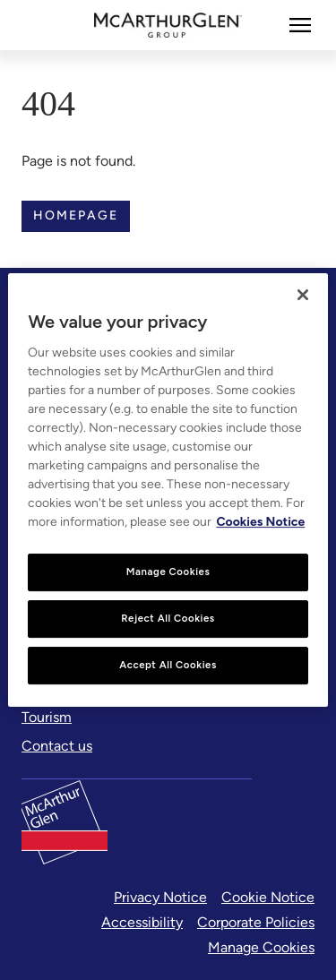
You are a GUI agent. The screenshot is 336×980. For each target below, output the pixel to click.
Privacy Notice (160, 897)
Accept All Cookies (168, 665)
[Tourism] (47, 718)
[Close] (303, 295)
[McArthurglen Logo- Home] (168, 25)
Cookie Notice (268, 897)
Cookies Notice (260, 522)
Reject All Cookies (168, 618)
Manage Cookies (261, 947)
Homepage (76, 215)
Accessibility (142, 922)
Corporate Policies (256, 922)
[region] (168, 490)
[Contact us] (57, 746)
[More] (300, 25)
